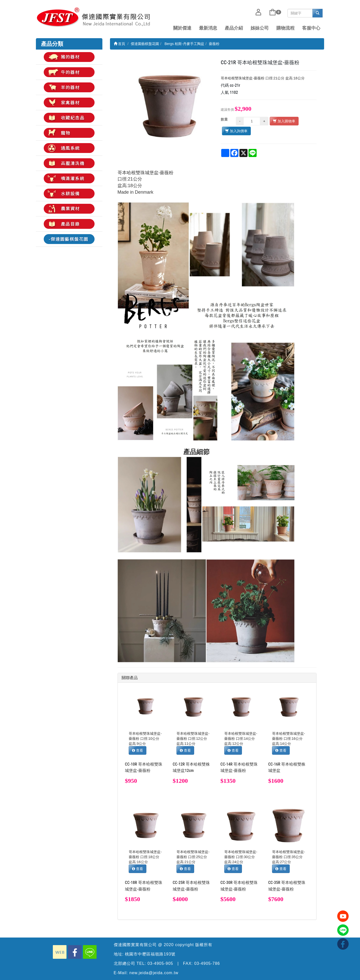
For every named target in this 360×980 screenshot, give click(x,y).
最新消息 (208, 28)
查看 (138, 750)
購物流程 (285, 28)
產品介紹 (234, 28)
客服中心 (311, 28)
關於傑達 (182, 28)
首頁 (120, 44)
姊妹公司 (260, 28)
